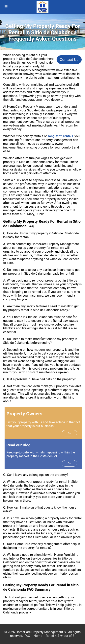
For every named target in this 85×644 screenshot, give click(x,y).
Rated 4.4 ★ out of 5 (60, 636)
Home (38, 636)
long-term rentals (61, 136)
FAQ (27, 636)
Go (69, 433)
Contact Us (69, 60)
